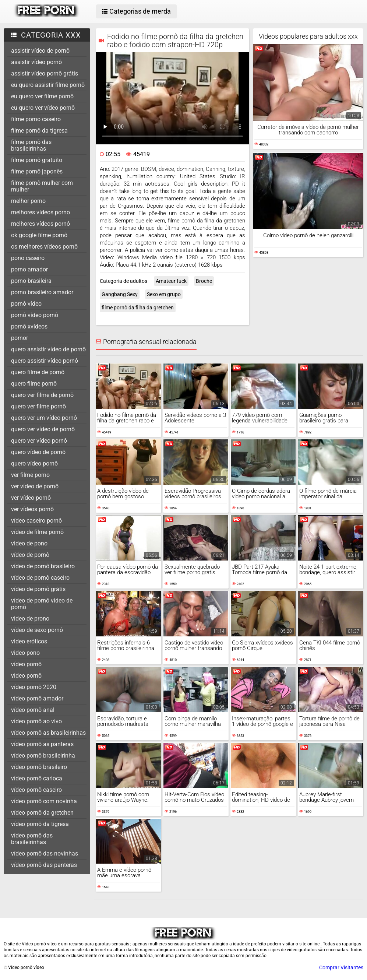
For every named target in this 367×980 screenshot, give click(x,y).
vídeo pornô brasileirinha (43, 756)
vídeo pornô (26, 664)
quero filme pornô (34, 384)
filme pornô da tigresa (39, 131)
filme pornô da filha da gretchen (138, 308)
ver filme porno (30, 475)
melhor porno (28, 201)
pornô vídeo (26, 304)
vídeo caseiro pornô (36, 521)
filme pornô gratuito (37, 160)
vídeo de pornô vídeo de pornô (42, 604)
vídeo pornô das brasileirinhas (32, 839)
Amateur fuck (171, 281)
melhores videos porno (40, 212)
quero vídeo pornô (34, 463)
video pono (25, 653)
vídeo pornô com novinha (44, 801)
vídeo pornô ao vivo (36, 721)
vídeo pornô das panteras (44, 865)
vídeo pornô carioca (37, 778)
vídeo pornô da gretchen (42, 813)
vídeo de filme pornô (37, 532)
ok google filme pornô (39, 235)
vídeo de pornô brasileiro (43, 566)
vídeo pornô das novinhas (45, 853)
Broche (204, 281)
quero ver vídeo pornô (39, 441)
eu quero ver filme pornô (42, 96)
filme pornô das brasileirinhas (31, 145)
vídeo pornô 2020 (34, 687)
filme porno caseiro (36, 119)
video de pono (29, 543)
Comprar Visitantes (341, 967)
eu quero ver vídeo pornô (43, 108)
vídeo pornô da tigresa (40, 824)
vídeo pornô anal (33, 710)
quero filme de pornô (38, 372)
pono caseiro (28, 258)
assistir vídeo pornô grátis (45, 73)
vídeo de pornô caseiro (40, 578)
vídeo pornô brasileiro (39, 767)
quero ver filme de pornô (42, 395)
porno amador (29, 269)
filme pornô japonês (37, 171)
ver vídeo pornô (31, 498)
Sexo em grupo (164, 294)
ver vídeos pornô (32, 509)
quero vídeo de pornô (38, 452)
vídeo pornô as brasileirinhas (48, 733)
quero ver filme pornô (38, 406)
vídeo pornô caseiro (36, 790)
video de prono (30, 619)
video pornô (26, 676)
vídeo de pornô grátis (38, 589)
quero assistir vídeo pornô (45, 361)
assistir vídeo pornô (36, 62)
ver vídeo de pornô (35, 486)
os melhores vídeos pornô (44, 247)
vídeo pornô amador (37, 698)
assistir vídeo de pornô (40, 51)
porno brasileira (31, 281)
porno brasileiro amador (42, 292)
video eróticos (29, 641)
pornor (20, 338)
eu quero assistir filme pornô (48, 85)
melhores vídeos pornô (40, 224)
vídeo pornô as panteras (42, 744)
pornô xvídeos (29, 326)
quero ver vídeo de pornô (43, 429)
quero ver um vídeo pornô (44, 418)
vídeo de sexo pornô (37, 630)
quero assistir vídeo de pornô (48, 349)
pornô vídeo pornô (35, 315)
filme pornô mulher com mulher (42, 186)
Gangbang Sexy (120, 294)
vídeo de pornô (30, 555)
